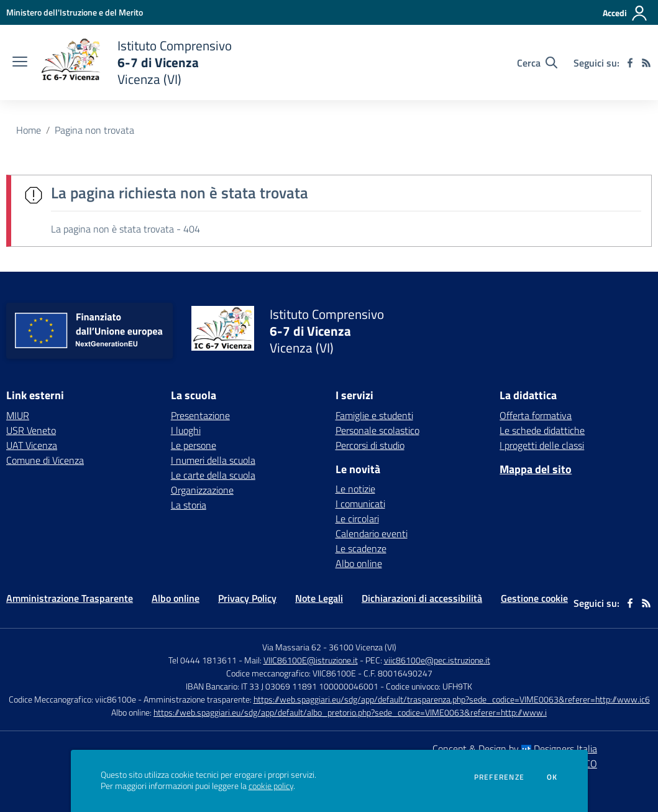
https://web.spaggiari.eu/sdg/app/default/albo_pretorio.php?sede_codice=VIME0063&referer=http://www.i (350, 712)
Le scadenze (361, 548)
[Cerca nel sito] (537, 63)
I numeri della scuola (213, 460)
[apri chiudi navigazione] (20, 63)
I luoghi (186, 430)
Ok (552, 777)
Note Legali (319, 598)
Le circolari (357, 519)
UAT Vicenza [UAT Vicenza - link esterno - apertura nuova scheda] (32, 445)
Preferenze (499, 777)
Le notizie (355, 489)
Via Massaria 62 (292, 647)
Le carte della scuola (213, 475)
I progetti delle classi (542, 445)
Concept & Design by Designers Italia (515, 749)
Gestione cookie (534, 598)
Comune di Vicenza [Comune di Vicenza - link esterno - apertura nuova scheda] (45, 460)
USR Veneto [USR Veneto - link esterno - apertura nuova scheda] (31, 430)
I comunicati (360, 504)
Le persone (194, 445)
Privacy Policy (247, 598)
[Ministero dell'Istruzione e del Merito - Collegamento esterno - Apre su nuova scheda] (75, 12)
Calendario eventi (372, 533)
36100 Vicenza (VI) (363, 647)
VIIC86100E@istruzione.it (311, 660)
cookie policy (271, 786)
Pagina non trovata (94, 130)
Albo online (359, 563)
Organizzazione (202, 490)
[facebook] (630, 63)
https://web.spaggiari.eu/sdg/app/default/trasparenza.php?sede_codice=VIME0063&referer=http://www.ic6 (452, 699)
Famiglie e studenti (374, 415)
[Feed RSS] (646, 63)
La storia (189, 505)
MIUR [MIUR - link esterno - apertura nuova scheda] (18, 415)
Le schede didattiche (542, 430)
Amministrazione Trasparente (70, 598)
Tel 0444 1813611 (203, 660)
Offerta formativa (536, 415)
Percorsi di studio (370, 445)
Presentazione (200, 415)
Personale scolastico (377, 430)
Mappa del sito (536, 469)
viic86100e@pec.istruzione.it (437, 660)
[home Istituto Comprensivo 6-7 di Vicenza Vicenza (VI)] (136, 62)
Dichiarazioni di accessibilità (422, 598)
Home (29, 130)
